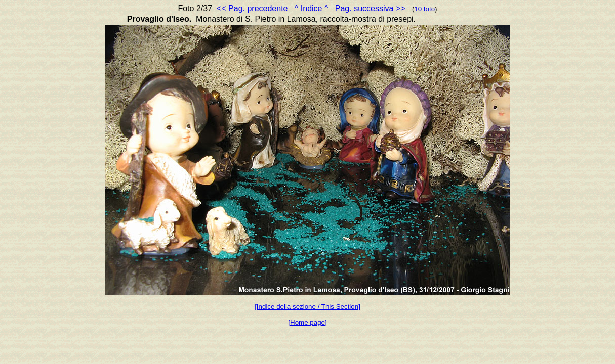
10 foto (424, 9)
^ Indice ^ (312, 8)
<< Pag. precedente (252, 8)
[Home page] (307, 322)
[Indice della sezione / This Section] (307, 307)
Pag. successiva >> (370, 8)
